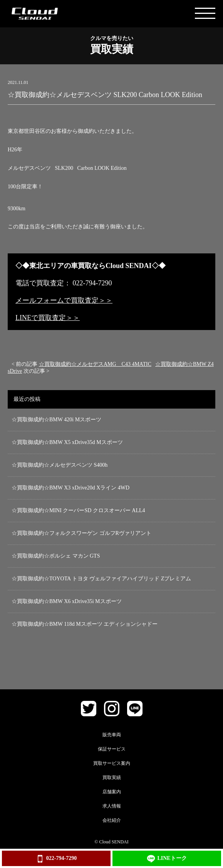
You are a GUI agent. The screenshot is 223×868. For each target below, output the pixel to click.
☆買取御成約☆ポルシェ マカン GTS (56, 556)
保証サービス (112, 749)
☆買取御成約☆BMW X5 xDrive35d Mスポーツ (67, 442)
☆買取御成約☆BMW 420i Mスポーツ (56, 420)
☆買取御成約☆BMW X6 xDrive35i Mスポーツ (67, 601)
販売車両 (112, 735)
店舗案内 (112, 792)
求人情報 (112, 806)
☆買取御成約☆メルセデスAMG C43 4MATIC (95, 364)
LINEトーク (167, 859)
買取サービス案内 (112, 763)
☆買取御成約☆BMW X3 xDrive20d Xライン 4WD (70, 488)
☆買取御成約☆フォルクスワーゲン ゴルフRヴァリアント (81, 533)
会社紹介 (112, 820)
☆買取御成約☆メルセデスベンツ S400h (60, 465)
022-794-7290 (56, 859)
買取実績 (112, 778)
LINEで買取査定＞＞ (48, 318)
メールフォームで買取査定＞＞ (64, 300)
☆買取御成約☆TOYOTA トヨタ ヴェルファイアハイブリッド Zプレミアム (101, 579)
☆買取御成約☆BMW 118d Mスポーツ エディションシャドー (85, 624)
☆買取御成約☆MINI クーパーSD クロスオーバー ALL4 (78, 510)
